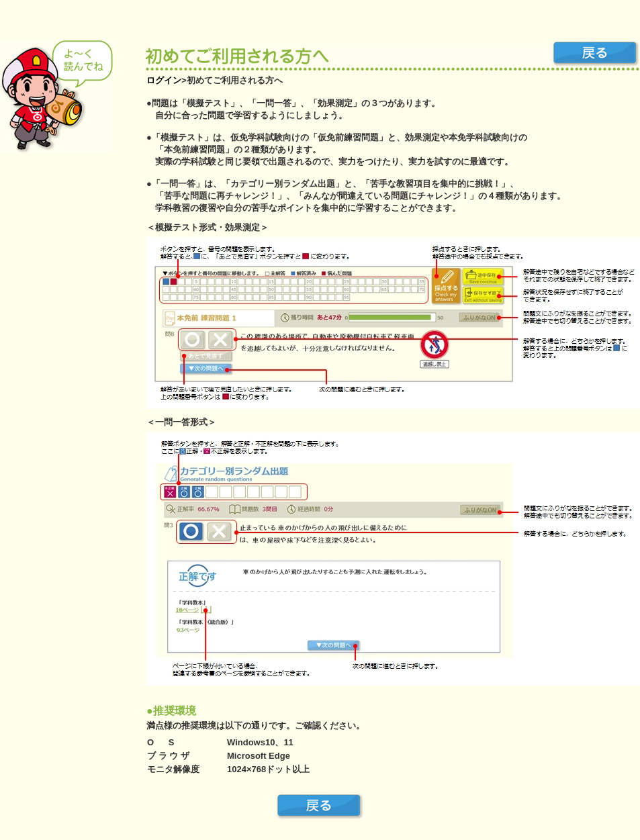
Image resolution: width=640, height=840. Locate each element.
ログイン (164, 80)
